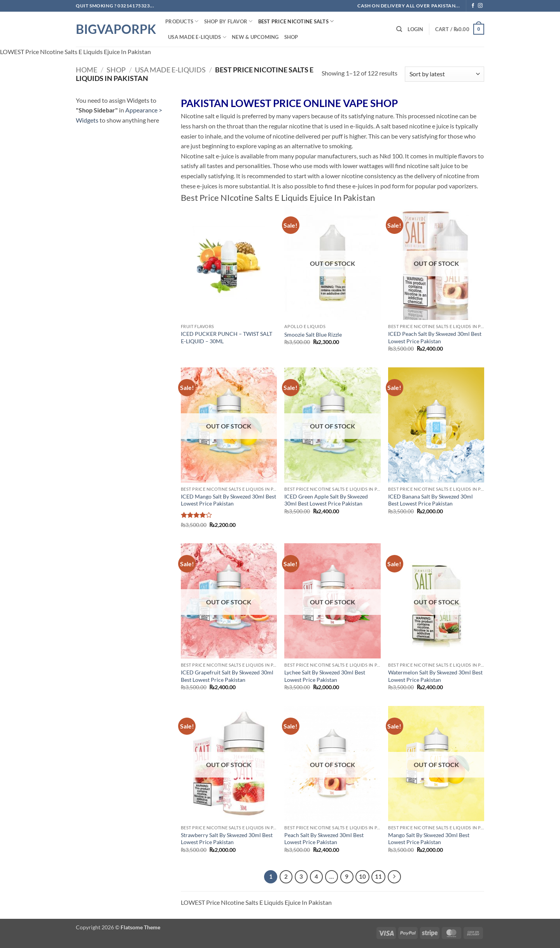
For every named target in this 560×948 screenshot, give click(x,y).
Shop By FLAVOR (228, 21)
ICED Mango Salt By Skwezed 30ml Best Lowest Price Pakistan (228, 500)
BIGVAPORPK (115, 29)
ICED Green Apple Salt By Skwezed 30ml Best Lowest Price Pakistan (326, 500)
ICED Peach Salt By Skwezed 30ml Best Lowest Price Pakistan (435, 337)
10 (362, 876)
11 (378, 876)
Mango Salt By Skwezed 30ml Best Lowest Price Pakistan (429, 839)
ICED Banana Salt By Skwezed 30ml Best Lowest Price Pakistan (430, 500)
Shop (291, 37)
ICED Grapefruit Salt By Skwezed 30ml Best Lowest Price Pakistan (227, 676)
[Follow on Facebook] (473, 6)
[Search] (399, 29)
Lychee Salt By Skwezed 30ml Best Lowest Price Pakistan (325, 676)
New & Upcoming (255, 37)
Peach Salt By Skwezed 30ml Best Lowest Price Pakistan (324, 839)
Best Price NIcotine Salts (296, 21)
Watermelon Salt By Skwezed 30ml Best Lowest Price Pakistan (435, 676)
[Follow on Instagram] (480, 6)
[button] (415, 29)
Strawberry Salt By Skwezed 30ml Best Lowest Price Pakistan (227, 839)
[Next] (394, 877)
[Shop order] (444, 74)
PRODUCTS (182, 21)
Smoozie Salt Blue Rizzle (313, 334)
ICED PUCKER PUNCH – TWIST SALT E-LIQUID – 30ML (227, 337)
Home (87, 70)
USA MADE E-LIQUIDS (197, 37)
